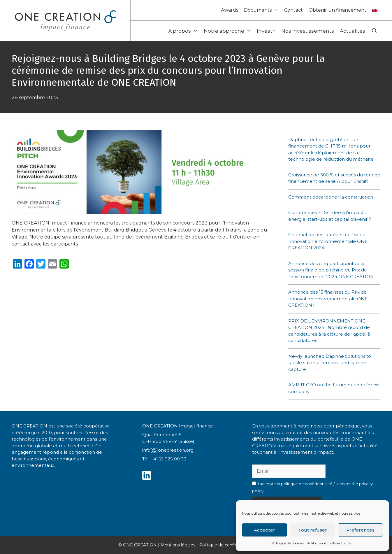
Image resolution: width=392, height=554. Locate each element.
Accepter (264, 530)
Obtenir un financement (337, 10)
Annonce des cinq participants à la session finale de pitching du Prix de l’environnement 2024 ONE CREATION (332, 270)
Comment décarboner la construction (331, 197)
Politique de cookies (288, 543)
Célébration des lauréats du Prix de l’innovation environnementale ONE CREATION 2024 (328, 241)
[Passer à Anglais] (375, 9)
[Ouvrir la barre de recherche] (374, 31)
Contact (293, 10)
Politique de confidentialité (329, 543)
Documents (263, 10)
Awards (230, 10)
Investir (266, 31)
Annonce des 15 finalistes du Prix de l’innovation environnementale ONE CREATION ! (328, 299)
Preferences (360, 530)
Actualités (353, 31)
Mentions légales (178, 545)
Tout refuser (313, 530)
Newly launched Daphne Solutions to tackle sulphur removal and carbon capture (330, 363)
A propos (184, 31)
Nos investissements (308, 31)
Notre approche (229, 31)
